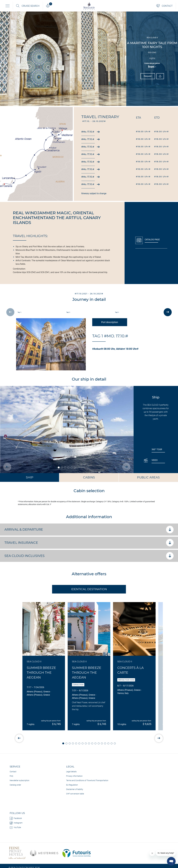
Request (148, 76)
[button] (63, 743)
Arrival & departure (89, 530)
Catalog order (15, 785)
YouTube (15, 828)
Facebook (16, 818)
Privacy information (74, 776)
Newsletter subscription (20, 780)
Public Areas (148, 477)
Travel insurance (89, 543)
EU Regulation (72, 785)
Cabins (89, 477)
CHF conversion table (75, 794)
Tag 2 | (68, 312)
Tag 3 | (117, 312)
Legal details (71, 772)
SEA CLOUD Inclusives (89, 556)
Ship (30, 477)
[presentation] (10, 312)
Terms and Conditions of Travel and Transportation (87, 780)
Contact (13, 772)
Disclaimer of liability (75, 789)
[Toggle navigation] (8, 6)
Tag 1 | (19, 312)
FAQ (11, 776)
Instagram (16, 823)
